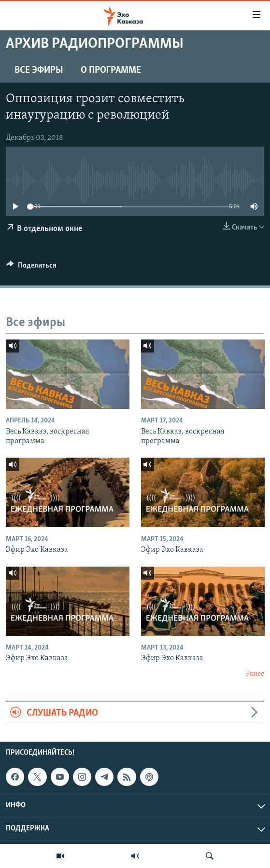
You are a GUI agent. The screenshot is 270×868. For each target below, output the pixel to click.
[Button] (31, 268)
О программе (111, 70)
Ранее (255, 674)
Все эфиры (39, 70)
